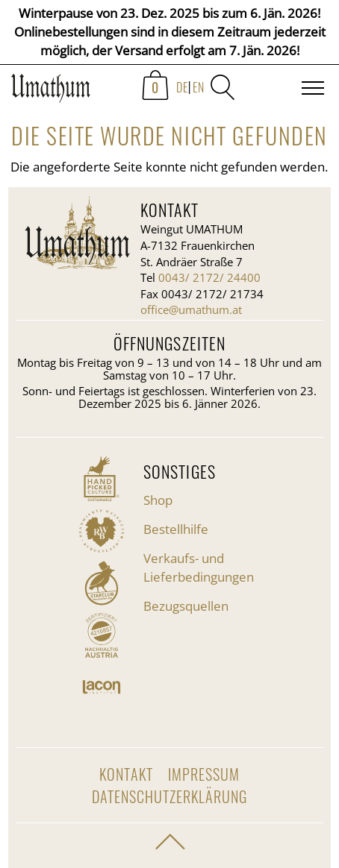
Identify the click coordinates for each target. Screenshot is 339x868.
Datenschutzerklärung (169, 796)
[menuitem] (189, 93)
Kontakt (126, 774)
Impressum (204, 774)
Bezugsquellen (186, 606)
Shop (158, 500)
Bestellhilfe (176, 529)
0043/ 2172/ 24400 (209, 277)
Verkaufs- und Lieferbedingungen (199, 567)
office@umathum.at (191, 309)
